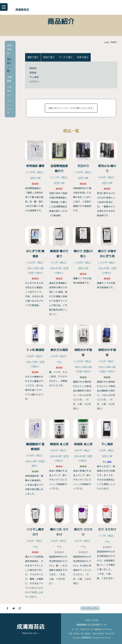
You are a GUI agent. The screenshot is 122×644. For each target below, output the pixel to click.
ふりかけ (34, 81)
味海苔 (33, 73)
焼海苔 (33, 68)
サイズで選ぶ (66, 57)
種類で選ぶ (33, 57)
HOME (107, 42)
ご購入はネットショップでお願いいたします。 (71, 108)
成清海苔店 (22, 10)
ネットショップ (9, 107)
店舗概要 (9, 79)
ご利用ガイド (9, 91)
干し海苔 (34, 77)
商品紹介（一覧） (9, 65)
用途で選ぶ (49, 57)
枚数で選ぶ (83, 57)
